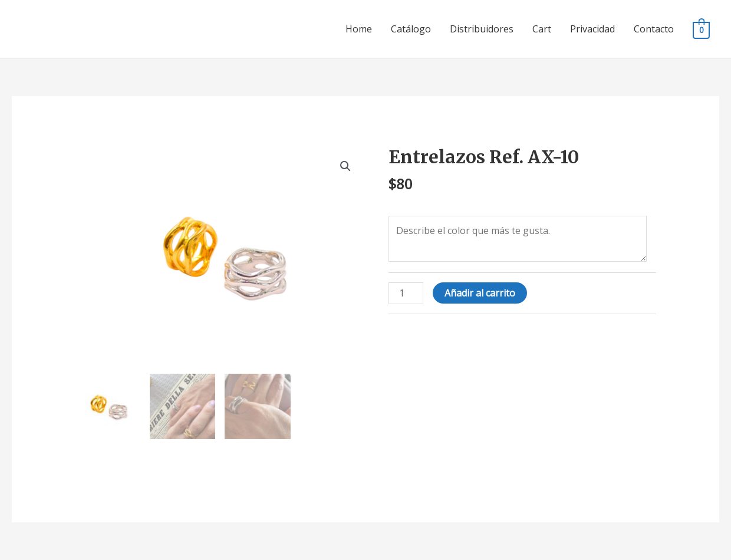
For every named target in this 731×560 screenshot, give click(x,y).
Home (359, 29)
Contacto (654, 29)
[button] (345, 166)
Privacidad (592, 29)
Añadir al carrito (480, 293)
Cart (542, 29)
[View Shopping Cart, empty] (701, 29)
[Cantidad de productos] (406, 293)
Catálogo (411, 29)
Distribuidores (482, 29)
